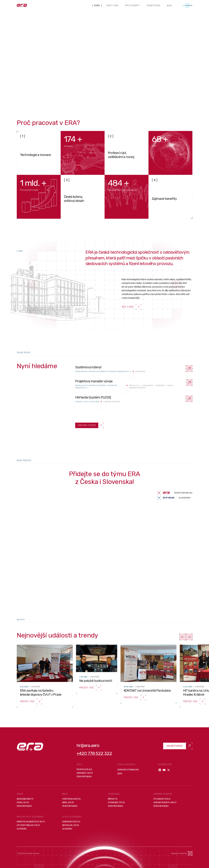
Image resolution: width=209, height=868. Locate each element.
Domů (97, 6)
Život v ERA (112, 6)
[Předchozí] (183, 637)
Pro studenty (132, 6)
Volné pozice (153, 6)
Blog (170, 6)
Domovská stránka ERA (128, 770)
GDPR (120, 774)
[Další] (189, 637)
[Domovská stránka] (22, 5)
